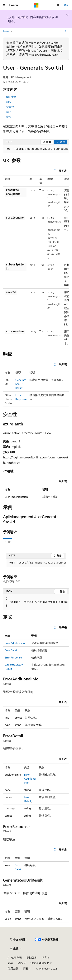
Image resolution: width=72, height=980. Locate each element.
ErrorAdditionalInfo (16, 643)
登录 (66, 5)
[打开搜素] (58, 5)
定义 (9, 117)
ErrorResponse (13, 657)
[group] (36, 149)
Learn (6, 31)
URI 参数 (11, 97)
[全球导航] (4, 5)
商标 (26, 968)
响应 (9, 102)
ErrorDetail (11, 650)
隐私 (20, 963)
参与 (10, 963)
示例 (9, 112)
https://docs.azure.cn (43, 54)
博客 (44, 958)
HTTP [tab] (7, 542)
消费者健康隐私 (40, 963)
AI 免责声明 (15, 958)
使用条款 (13, 968)
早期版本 (32, 958)
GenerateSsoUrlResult (21, 384)
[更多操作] (66, 31)
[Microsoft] (36, 5)
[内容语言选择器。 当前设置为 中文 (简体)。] (18, 940)
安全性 (10, 107)
